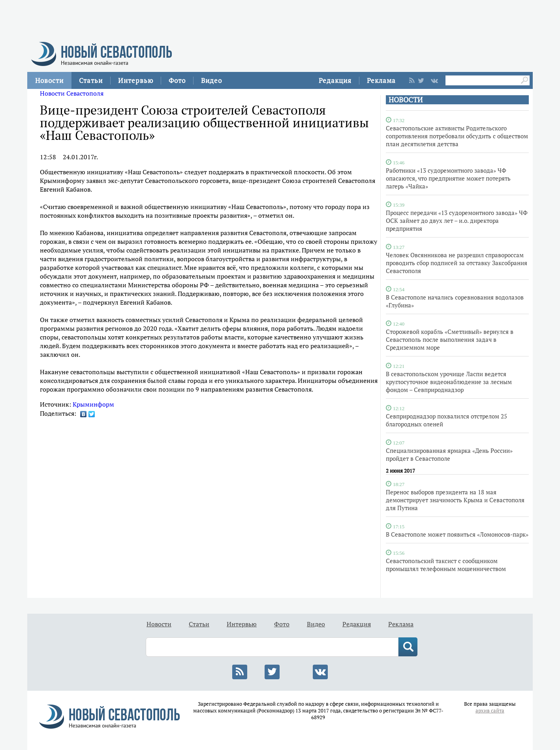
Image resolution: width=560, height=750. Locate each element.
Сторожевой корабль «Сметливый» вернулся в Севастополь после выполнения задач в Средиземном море (450, 339)
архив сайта (490, 711)
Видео (211, 80)
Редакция (335, 80)
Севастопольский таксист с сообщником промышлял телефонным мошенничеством (446, 565)
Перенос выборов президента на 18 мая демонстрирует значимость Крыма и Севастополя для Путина (455, 500)
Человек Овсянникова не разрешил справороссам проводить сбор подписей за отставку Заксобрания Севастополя (457, 263)
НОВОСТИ (406, 100)
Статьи (91, 80)
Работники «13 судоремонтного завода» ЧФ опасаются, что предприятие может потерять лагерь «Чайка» (448, 178)
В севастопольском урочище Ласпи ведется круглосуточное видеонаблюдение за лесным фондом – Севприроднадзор (449, 382)
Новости (49, 80)
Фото (177, 80)
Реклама (381, 80)
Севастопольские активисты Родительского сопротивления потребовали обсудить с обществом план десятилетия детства (457, 136)
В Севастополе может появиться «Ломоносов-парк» (457, 534)
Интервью (136, 80)
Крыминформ (93, 404)
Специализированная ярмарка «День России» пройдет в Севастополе (449, 454)
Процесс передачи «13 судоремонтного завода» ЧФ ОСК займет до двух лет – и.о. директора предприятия (457, 220)
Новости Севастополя (72, 93)
